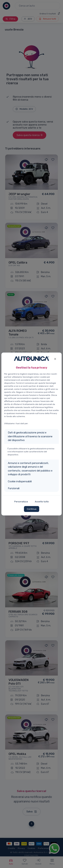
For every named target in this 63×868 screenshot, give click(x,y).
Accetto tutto (42, 502)
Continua (32, 509)
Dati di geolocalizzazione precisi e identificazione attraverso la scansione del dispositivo (30, 436)
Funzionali (14, 488)
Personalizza (21, 502)
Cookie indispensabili (20, 481)
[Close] (55, 359)
